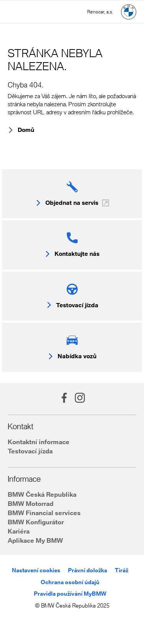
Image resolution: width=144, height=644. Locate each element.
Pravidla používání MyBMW (70, 594)
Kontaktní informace (39, 442)
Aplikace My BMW (35, 540)
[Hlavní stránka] (129, 12)
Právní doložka (88, 570)
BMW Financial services (44, 513)
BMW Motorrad (31, 503)
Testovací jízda (30, 451)
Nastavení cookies (36, 570)
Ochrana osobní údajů (70, 582)
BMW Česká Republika (42, 494)
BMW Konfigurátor (36, 522)
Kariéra (19, 531)
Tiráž (122, 570)
